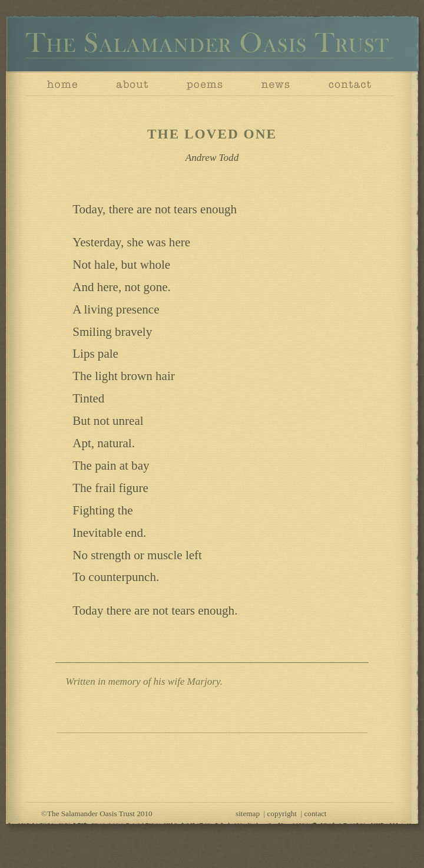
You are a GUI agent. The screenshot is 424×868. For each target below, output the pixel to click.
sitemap (248, 813)
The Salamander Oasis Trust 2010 (100, 813)
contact (316, 813)
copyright (282, 813)
